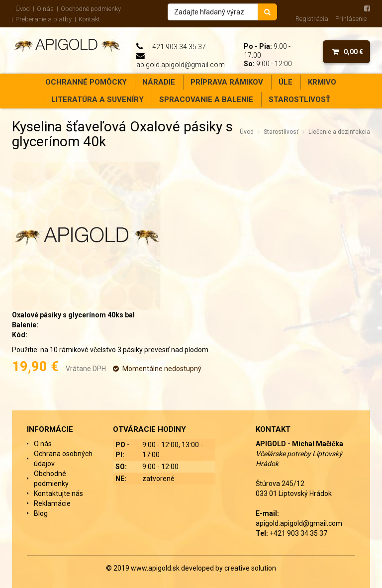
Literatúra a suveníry (97, 99)
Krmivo (322, 82)
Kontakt (89, 19)
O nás (45, 9)
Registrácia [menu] (312, 19)
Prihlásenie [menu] (351, 19)
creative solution (250, 568)
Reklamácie (52, 503)
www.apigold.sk (156, 568)
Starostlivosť (299, 99)
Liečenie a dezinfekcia (339, 132)
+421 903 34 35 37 (177, 47)
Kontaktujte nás (58, 493)
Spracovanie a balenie (206, 99)
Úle (286, 82)
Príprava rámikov (227, 82)
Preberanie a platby (44, 19)
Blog (41, 513)
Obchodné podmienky (91, 9)
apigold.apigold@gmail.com (181, 65)
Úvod (23, 9)
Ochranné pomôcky (86, 82)
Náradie (159, 82)
